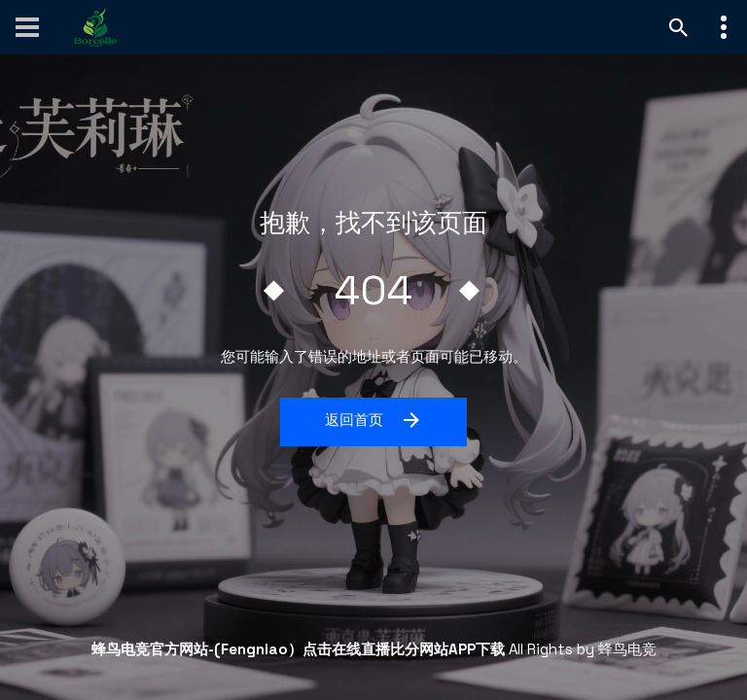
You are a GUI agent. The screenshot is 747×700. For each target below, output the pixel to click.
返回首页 (374, 420)
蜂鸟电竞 (627, 649)
